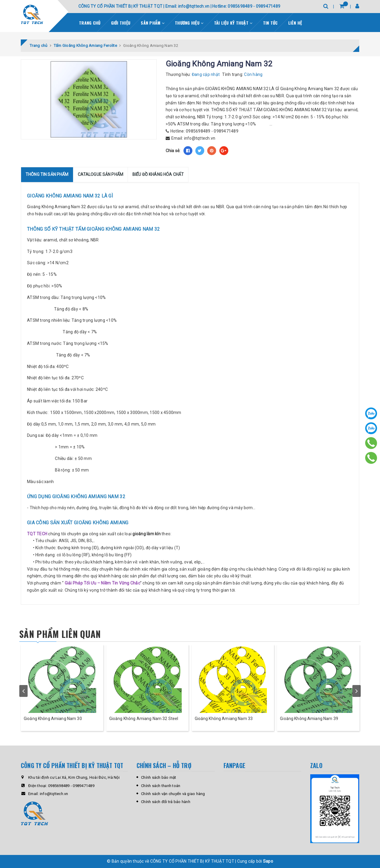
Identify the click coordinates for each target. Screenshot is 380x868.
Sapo (268, 861)
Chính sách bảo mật (159, 777)
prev (23, 691)
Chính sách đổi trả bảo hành (166, 802)
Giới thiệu (121, 23)
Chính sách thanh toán (161, 786)
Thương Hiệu (189, 23)
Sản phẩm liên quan (60, 634)
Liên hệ (295, 23)
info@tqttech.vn (200, 138)
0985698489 (198, 131)
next (357, 691)
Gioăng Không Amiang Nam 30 (53, 719)
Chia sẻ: (173, 151)
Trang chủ (90, 23)
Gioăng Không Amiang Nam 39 (309, 719)
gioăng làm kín (147, 534)
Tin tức (270, 23)
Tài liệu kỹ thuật (233, 23)
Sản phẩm (153, 23)
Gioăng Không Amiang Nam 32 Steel (144, 719)
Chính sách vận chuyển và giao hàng (173, 794)
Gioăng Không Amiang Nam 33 (224, 719)
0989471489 (226, 131)
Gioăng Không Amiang (49, 207)
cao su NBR (213, 207)
